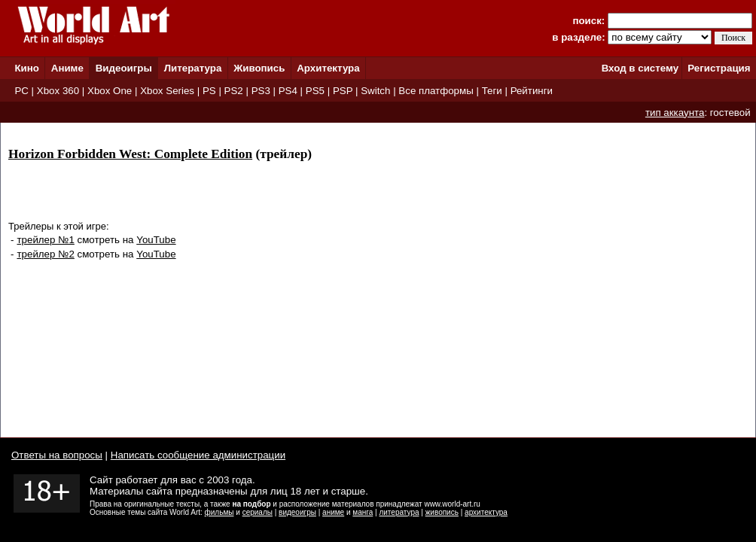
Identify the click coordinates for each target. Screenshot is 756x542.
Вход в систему (640, 68)
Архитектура (328, 68)
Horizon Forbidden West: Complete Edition (130, 154)
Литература (193, 68)
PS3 (261, 91)
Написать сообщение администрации (198, 455)
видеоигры (297, 512)
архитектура (486, 512)
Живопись (259, 68)
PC (21, 91)
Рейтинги (532, 91)
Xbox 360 (58, 91)
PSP (343, 91)
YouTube (156, 240)
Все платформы (436, 91)
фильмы (219, 512)
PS (209, 91)
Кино (27, 68)
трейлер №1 (45, 240)
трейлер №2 (45, 254)
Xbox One (110, 91)
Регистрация (719, 68)
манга (363, 512)
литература (399, 512)
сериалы (258, 512)
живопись (442, 512)
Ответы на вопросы (57, 455)
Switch (375, 91)
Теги (492, 91)
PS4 (288, 91)
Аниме (67, 68)
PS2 (234, 91)
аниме (333, 512)
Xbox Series (167, 91)
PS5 (315, 91)
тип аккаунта (675, 113)
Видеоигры (124, 68)
